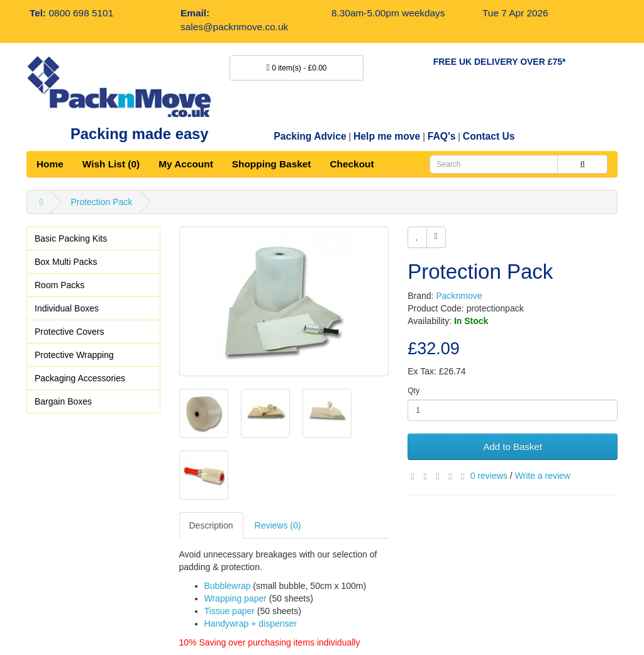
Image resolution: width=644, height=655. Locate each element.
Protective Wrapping (74, 355)
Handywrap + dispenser (251, 624)
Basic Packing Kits (71, 238)
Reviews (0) (278, 525)
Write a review (543, 476)
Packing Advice (310, 136)
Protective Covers (69, 332)
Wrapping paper (236, 598)
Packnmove (459, 296)
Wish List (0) (111, 164)
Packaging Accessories (80, 378)
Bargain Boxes (63, 401)
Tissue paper (230, 611)
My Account (186, 164)
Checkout (352, 164)
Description (211, 525)
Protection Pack (101, 202)
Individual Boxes (67, 308)
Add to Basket (512, 446)
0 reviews (489, 476)
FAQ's (442, 136)
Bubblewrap (228, 586)
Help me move (387, 136)
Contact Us (489, 136)
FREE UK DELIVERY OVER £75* (500, 62)
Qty (414, 391)
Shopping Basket (272, 164)
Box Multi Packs (66, 262)
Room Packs (59, 285)
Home (50, 164)
